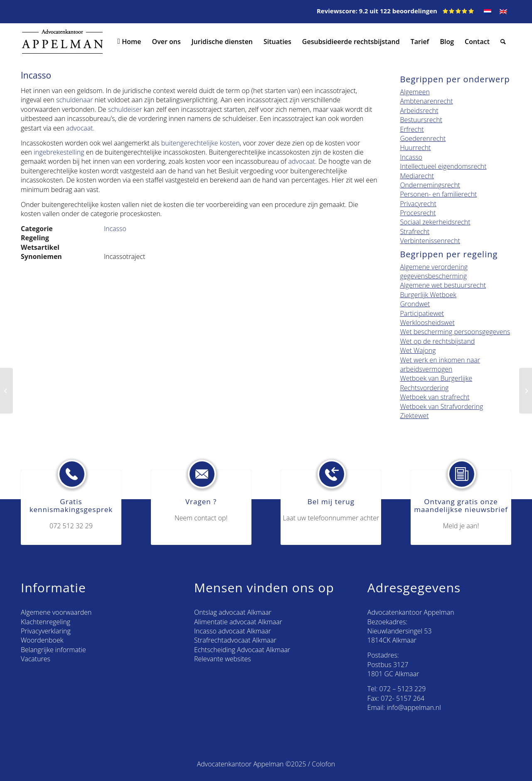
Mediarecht (417, 176)
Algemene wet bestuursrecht (443, 285)
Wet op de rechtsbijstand (437, 341)
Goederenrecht (423, 138)
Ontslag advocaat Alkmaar (233, 612)
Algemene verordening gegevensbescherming (434, 271)
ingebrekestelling (59, 152)
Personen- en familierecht (438, 194)
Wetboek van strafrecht (435, 397)
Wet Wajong (418, 350)
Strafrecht (415, 232)
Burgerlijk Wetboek (428, 295)
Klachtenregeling (46, 622)
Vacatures (36, 659)
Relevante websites (223, 659)
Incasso (115, 229)
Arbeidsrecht (419, 111)
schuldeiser (125, 109)
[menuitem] (128, 42)
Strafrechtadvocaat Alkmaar (235, 640)
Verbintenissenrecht (430, 241)
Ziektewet (414, 416)
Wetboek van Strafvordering (441, 407)
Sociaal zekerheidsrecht (435, 222)
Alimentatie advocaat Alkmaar (238, 622)
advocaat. (81, 128)
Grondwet (415, 304)
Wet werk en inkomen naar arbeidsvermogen (440, 365)
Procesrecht (418, 213)
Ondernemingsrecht (430, 185)
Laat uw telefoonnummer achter (331, 518)
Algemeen (415, 92)
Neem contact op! (201, 518)
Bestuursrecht (421, 120)
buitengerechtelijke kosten (201, 143)
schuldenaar (75, 100)
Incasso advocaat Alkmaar (233, 631)
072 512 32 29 (71, 526)
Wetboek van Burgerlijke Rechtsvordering (436, 383)
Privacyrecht (418, 204)
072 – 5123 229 (403, 689)
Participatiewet (422, 313)
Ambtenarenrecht (426, 101)
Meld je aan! (461, 526)
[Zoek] (503, 42)
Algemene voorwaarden (56, 612)
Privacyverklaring (46, 631)
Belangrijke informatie (53, 650)
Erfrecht (412, 129)
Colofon (323, 764)
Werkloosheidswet (427, 323)
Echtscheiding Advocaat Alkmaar (242, 650)
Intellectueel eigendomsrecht (443, 166)
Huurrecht (415, 148)
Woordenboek (42, 640)
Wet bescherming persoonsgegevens (455, 332)
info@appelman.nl (414, 707)
